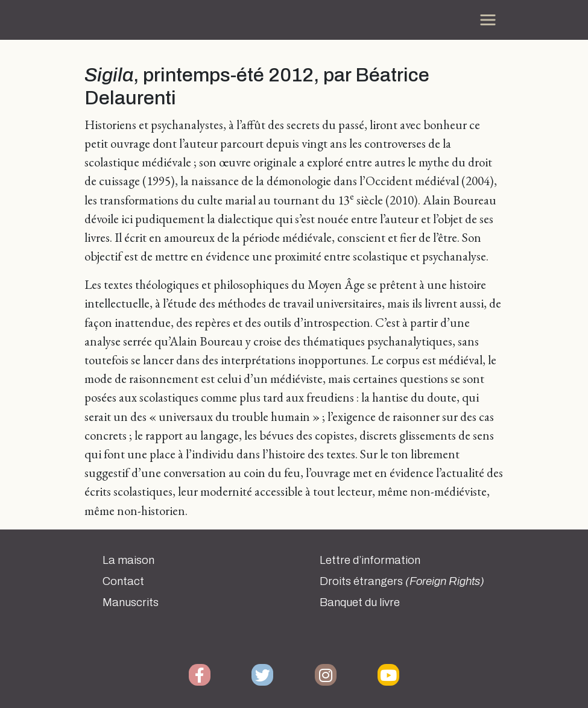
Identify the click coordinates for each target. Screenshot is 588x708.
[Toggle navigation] (488, 20)
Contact (123, 581)
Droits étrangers (402, 581)
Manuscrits (131, 602)
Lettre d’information (370, 560)
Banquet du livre (360, 602)
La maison (128, 560)
